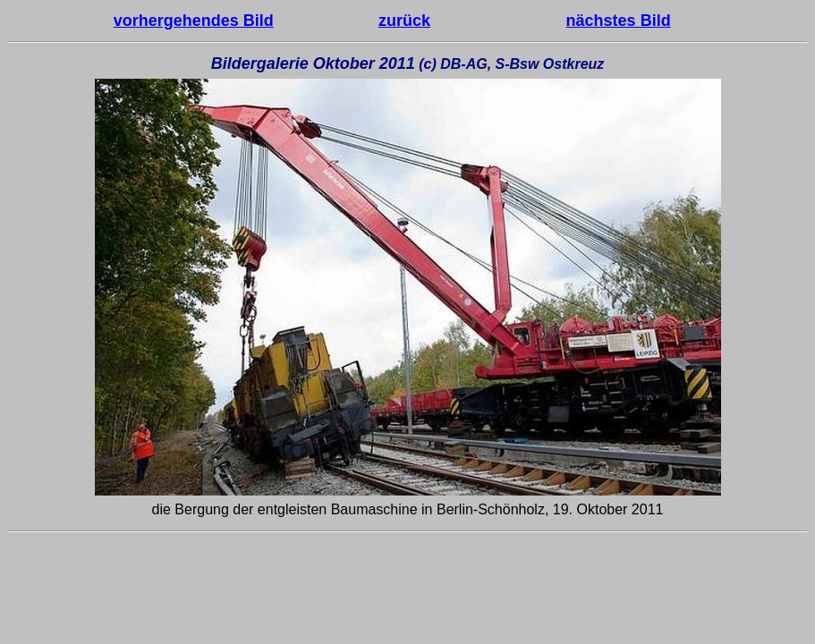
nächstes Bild (619, 21)
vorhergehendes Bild (194, 21)
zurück (404, 21)
